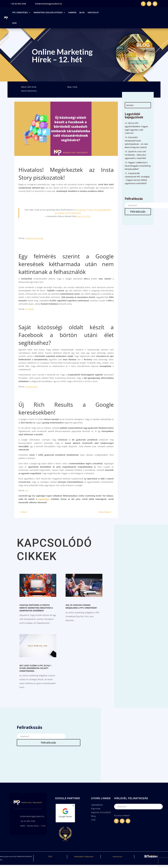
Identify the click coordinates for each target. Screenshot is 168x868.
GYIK (14, 23)
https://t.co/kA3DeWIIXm (100, 210)
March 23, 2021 (84, 216)
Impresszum (117, 857)
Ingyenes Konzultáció (101, 812)
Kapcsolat (93, 12)
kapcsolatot (44, 499)
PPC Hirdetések (20, 12)
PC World (30, 309)
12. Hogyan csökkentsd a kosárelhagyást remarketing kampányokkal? (138, 166)
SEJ (27, 490)
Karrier (72, 12)
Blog (82, 12)
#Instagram (81, 210)
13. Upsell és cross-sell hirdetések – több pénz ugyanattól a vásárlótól (135, 155)
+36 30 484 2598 (28, 821)
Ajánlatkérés (97, 805)
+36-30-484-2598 (18, 4)
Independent (31, 387)
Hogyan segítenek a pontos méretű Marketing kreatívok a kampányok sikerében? (36, 608)
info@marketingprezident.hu (49, 4)
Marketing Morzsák (34, 238)
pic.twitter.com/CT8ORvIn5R (68, 213)
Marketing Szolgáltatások (48, 12)
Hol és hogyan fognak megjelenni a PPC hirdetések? (81, 606)
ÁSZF (50, 857)
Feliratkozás (138, 212)
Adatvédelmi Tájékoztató (84, 857)
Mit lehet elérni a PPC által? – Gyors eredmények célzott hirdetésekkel (36, 668)
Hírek (75, 87)
